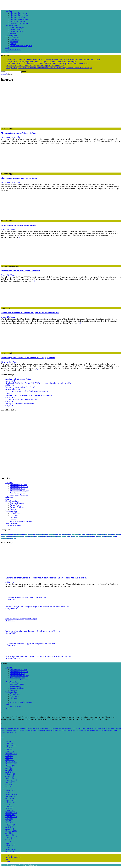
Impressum (9, 855)
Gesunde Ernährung (17, 31)
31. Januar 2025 (11, 645)
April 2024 (9, 756)
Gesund (8, 537)
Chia (73, 535)
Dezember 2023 (11, 762)
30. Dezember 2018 (8, 137)
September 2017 (11, 837)
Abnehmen (9, 11)
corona (84, 535)
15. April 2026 (11, 599)
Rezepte (13, 44)
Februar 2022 (10, 790)
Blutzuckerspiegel (53, 535)
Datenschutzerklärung (13, 857)
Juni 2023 (9, 770)
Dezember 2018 (11, 831)
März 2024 (9, 758)
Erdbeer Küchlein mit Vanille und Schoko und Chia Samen (27, 391)
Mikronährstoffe (42, 537)
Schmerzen (82, 537)
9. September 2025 (12, 608)
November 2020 (11, 813)
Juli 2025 (9, 748)
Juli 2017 (9, 839)
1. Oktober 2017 (11, 393)
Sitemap (8, 861)
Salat (77, 537)
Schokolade (89, 537)
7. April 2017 (6, 229)
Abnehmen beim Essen (18, 13)
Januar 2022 (10, 792)
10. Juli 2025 (10, 621)
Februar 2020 (10, 825)
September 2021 (11, 800)
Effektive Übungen (17, 27)
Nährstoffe (14, 42)
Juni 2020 (9, 819)
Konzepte (13, 34)
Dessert (91, 535)
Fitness (113, 535)
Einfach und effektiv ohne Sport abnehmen (20, 271)
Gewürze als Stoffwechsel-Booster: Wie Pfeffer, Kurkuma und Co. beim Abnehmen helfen (38, 383)
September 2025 (11, 746)
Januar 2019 (10, 829)
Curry (87, 535)
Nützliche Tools (11, 523)
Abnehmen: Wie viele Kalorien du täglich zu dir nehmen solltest (30, 313)
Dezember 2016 (11, 849)
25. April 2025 (11, 633)
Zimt (15, 539)
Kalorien (27, 537)
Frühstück (118, 535)
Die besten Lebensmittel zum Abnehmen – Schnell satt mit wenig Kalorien (33, 631)
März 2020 (9, 823)
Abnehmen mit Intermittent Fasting (18, 379)
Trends (3, 539)
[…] (77, 143)
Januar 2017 (10, 847)
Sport (94, 537)
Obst (54, 537)
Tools (7, 48)
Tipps (111, 537)
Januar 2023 (10, 776)
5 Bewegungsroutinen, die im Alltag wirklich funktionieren (27, 597)
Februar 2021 (10, 811)
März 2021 (9, 809)
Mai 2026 (9, 741)
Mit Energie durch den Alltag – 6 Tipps (19, 133)
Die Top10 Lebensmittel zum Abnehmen (20, 403)
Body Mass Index (67, 535)
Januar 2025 (10, 752)
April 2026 (9, 743)
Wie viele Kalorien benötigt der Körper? (20, 387)
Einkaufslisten (15, 38)
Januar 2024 (10, 760)
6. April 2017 (6, 275)
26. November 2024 (13, 659)
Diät (95, 535)
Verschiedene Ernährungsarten (21, 46)
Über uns (9, 859)
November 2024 (11, 754)
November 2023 (11, 764)
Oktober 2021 (10, 798)
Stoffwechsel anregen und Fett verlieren (19, 178)
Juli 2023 (9, 768)
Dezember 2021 (11, 794)
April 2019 (9, 827)
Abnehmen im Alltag (18, 17)
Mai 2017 (9, 841)
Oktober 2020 (10, 815)
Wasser (7, 539)
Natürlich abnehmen (17, 21)
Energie (99, 535)
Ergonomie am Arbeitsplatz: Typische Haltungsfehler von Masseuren (30, 643)
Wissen (11, 539)
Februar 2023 (10, 774)
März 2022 (9, 788)
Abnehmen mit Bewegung (20, 19)
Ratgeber (59, 537)
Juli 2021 (9, 805)
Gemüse (3, 537)
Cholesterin (78, 535)
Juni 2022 (9, 786)
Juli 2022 (9, 784)
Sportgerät (98, 537)
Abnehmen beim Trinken (19, 15)
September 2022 (11, 780)
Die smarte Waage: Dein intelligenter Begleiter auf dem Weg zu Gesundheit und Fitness (37, 606)
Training (115, 537)
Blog (7, 52)
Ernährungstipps (11, 36)
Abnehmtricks (32, 535)
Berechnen (39, 535)
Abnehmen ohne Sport (13, 535)
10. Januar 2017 (7, 362)
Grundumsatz (21, 537)
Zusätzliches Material (13, 50)
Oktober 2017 (10, 835)
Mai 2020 (9, 821)
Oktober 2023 (10, 766)
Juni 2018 (9, 833)
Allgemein (9, 497)
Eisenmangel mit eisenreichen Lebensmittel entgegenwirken (28, 358)
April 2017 (9, 843)
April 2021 (9, 807)
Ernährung (104, 535)
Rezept (68, 537)
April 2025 (9, 750)
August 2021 (10, 802)
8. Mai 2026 (10, 385)
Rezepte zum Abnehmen (19, 23)
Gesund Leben (15, 29)
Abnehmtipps (24, 535)
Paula (18, 137)
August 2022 (10, 782)
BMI (60, 535)
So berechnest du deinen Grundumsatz (18, 225)
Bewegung (45, 535)
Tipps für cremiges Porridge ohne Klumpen (21, 619)
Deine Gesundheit (12, 25)
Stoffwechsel (105, 537)
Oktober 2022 (10, 778)
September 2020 (11, 817)
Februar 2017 (10, 845)
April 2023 (9, 772)
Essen (109, 535)
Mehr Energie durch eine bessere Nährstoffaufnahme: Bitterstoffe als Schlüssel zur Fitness (38, 657)
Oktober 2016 (10, 851)
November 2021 (11, 796)
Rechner (64, 537)
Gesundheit (14, 537)
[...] (73, 586)
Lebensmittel (15, 40)
